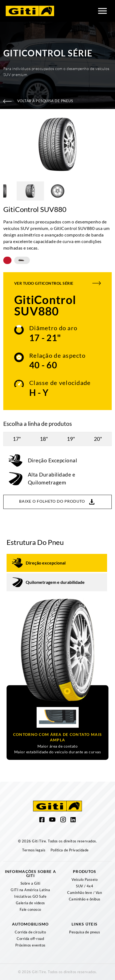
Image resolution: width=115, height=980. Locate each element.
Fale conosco (30, 909)
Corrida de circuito (30, 932)
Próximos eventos (30, 945)
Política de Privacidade (70, 850)
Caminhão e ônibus (85, 899)
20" (98, 439)
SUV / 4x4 (85, 886)
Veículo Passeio (85, 879)
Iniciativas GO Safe (30, 896)
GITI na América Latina (30, 890)
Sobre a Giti (30, 883)
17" (17, 439)
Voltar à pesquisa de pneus (38, 101)
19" (71, 439)
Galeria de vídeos (30, 903)
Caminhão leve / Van (85, 893)
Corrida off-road (30, 939)
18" (44, 439)
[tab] (57, 563)
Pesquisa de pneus (85, 932)
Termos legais (34, 850)
